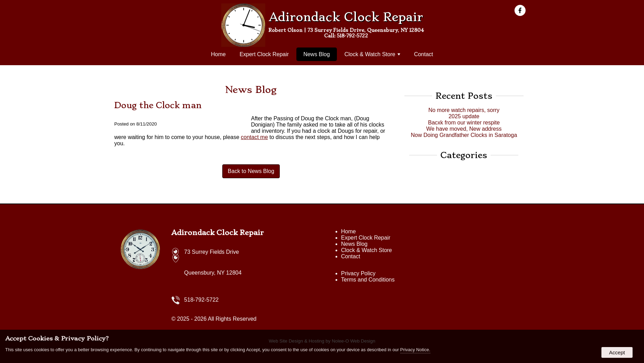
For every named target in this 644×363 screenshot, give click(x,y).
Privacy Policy (358, 273)
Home (218, 54)
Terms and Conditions (368, 280)
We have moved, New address (464, 129)
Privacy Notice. (415, 350)
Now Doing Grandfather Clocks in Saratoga (464, 135)
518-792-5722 (352, 36)
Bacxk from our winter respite (464, 123)
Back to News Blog (251, 171)
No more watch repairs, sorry (464, 110)
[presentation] (522, 11)
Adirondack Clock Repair (218, 233)
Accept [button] (617, 352)
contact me (254, 137)
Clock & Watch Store (372, 54)
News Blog (316, 54)
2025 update (464, 116)
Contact (424, 54)
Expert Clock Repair (264, 54)
